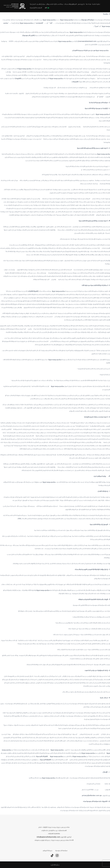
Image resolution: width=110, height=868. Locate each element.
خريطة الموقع (48, 851)
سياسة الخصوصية (61, 851)
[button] (55, 865)
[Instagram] (57, 855)
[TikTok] (52, 855)
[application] (44, 8)
